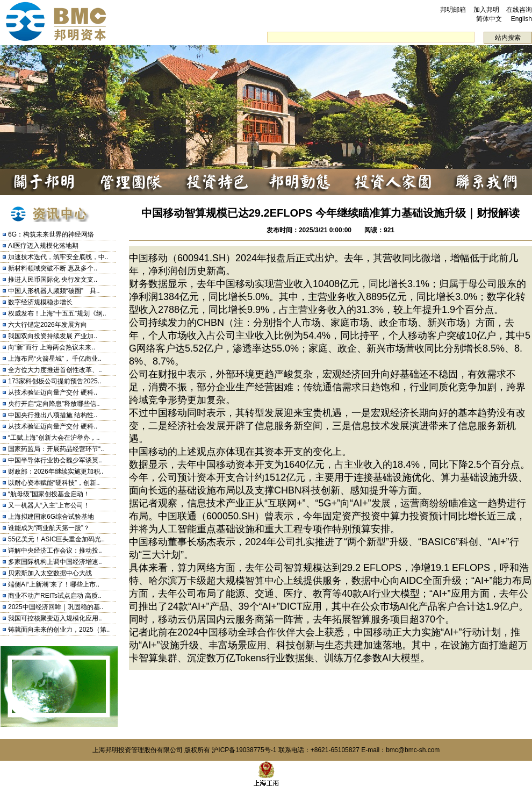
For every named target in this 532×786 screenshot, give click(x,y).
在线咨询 (519, 10)
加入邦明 (486, 10)
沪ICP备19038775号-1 (244, 750)
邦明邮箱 (453, 10)
